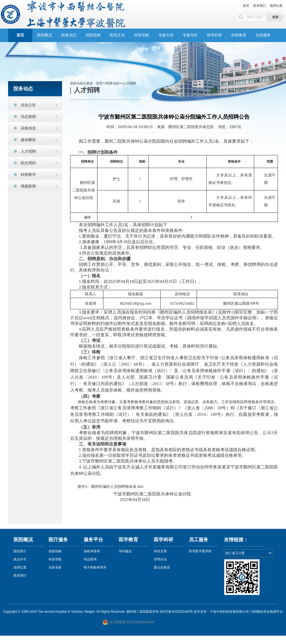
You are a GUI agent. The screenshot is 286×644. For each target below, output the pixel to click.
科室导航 (142, 35)
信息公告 (28, 105)
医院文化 (117, 35)
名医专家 (55, 567)
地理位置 (276, 6)
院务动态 (69, 35)
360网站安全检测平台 (267, 612)
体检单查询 (92, 551)
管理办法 (160, 559)
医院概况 (45, 35)
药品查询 (90, 559)
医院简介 (20, 551)
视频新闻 (28, 186)
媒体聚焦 (28, 140)
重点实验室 (162, 567)
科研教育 (239, 35)
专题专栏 (190, 35)
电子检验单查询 (95, 567)
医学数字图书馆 (200, 551)
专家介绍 (166, 35)
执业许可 (20, 559)
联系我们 (260, 6)
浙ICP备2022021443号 (176, 612)
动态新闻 (28, 117)
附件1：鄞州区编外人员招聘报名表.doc (111, 487)
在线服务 (263, 35)
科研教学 (28, 174)
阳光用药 (28, 163)
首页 (246, 6)
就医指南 (93, 35)
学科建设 (125, 551)
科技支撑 (160, 551)
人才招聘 (28, 151)
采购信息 (28, 128)
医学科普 (214, 35)
